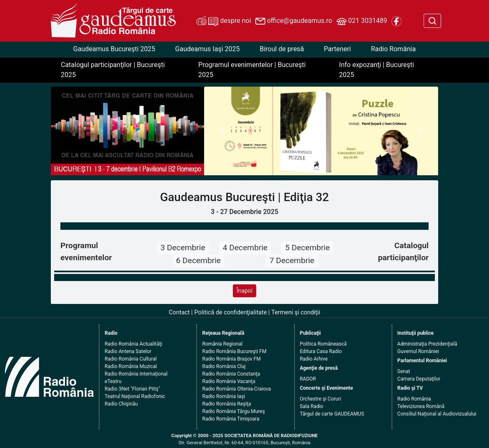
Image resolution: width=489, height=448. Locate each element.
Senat (404, 371)
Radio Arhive (314, 359)
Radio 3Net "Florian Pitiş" (132, 389)
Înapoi (244, 291)
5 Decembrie (307, 248)
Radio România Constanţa (231, 374)
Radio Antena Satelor (128, 351)
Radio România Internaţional (136, 374)
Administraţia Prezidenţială (427, 344)
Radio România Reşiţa (226, 404)
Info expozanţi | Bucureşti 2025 (377, 70)
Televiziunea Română (421, 406)
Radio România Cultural (131, 359)
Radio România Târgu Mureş (233, 411)
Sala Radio (312, 406)
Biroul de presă (282, 49)
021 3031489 (362, 21)
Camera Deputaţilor (419, 379)
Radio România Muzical (131, 366)
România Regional (222, 344)
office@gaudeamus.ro (294, 21)
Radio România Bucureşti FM (234, 351)
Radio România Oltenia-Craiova (236, 389)
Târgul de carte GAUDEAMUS (332, 414)
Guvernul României (418, 351)
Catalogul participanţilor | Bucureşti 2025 (113, 70)
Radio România (393, 49)
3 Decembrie (183, 248)
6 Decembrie (198, 260)
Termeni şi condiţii (296, 312)
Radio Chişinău (121, 404)
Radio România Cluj (224, 366)
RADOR (308, 379)
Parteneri (338, 49)
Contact (179, 312)
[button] (222, 131)
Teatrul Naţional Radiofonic (135, 396)
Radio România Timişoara (231, 419)
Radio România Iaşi (223, 396)
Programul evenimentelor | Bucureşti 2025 (252, 70)
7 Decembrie (292, 260)
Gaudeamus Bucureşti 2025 (114, 49)
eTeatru (113, 381)
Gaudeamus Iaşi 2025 (208, 49)
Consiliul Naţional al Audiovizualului (437, 414)
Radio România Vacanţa (229, 381)
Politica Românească (323, 344)
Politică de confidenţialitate (231, 312)
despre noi (224, 21)
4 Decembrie (245, 248)
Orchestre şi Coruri (321, 399)
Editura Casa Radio (321, 351)
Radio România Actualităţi (133, 344)
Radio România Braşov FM (231, 359)
